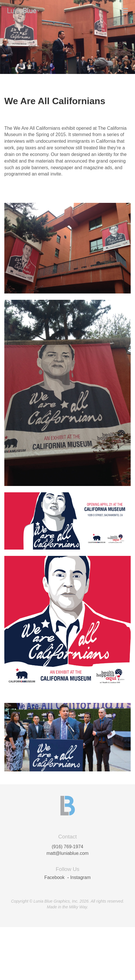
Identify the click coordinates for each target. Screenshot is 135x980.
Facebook (54, 877)
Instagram (80, 877)
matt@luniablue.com (67, 853)
